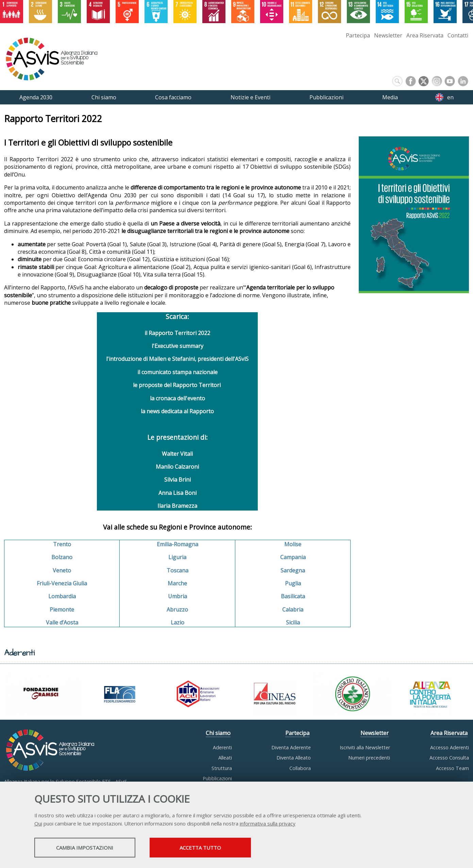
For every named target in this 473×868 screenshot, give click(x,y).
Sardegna (293, 570)
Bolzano (62, 557)
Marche (177, 583)
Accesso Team (452, 768)
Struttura (222, 768)
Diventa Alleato (294, 758)
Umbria (178, 596)
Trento (62, 544)
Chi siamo (218, 733)
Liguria (177, 557)
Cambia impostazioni (88, 848)
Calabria (293, 610)
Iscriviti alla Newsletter (365, 747)
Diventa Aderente (291, 747)
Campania (293, 557)
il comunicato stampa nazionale (178, 372)
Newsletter (388, 35)
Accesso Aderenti (450, 747)
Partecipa (358, 35)
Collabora (300, 768)
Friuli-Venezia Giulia (62, 583)
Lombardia (62, 596)
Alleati (225, 758)
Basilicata (293, 596)
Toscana (178, 570)
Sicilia (293, 622)
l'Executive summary (178, 346)
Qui (38, 824)
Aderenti (222, 747)
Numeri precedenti (369, 758)
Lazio (178, 622)
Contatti (458, 35)
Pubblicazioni (217, 778)
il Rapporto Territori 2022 (177, 333)
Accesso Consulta (449, 758)
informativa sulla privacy (268, 824)
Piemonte (62, 610)
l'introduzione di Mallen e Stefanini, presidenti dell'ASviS (177, 359)
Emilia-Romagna (178, 544)
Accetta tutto (210, 848)
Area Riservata (425, 35)
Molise (293, 544)
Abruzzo (177, 610)
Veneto (62, 570)
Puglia (293, 583)
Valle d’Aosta (62, 622)
